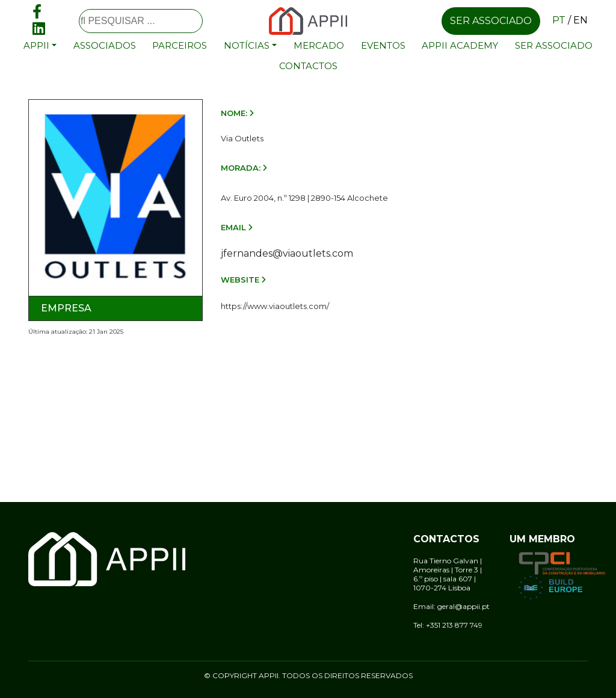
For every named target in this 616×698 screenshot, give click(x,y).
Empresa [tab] (66, 308)
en (581, 20)
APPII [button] (36, 45)
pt (559, 20)
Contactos (308, 66)
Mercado (319, 45)
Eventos (383, 45)
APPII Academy (460, 45)
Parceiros (180, 45)
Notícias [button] (247, 45)
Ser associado (491, 21)
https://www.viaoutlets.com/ (275, 306)
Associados (105, 45)
